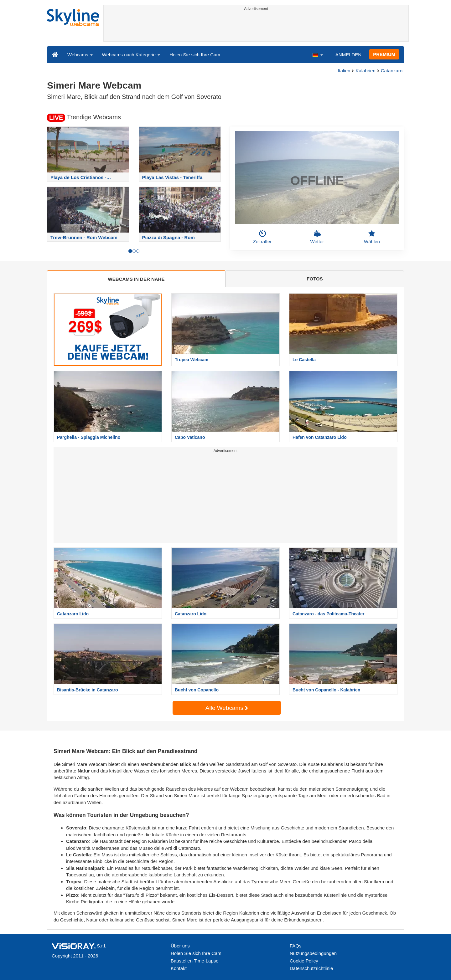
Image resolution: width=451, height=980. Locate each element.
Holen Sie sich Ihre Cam (195, 55)
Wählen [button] (372, 237)
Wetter (317, 237)
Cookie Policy (304, 961)
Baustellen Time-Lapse (195, 961)
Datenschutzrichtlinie (311, 968)
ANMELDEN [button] (348, 55)
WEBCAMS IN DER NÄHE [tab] (136, 279)
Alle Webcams (227, 708)
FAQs (296, 946)
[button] (318, 54)
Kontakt (179, 968)
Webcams (80, 55)
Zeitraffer (262, 237)
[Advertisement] (256, 27)
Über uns (180, 946)
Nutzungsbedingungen (313, 953)
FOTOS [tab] (315, 279)
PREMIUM (384, 54)
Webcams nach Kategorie (131, 55)
